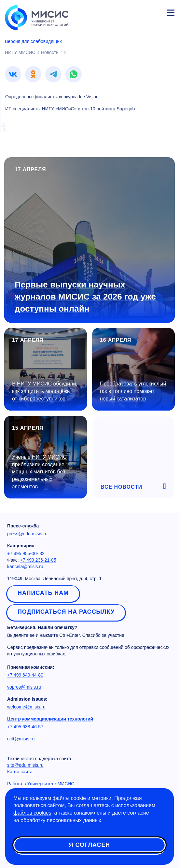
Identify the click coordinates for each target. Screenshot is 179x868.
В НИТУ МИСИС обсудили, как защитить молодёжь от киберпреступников (45, 391)
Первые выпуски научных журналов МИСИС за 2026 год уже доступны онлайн (85, 297)
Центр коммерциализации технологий (50, 719)
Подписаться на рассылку (66, 612)
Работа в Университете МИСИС (41, 784)
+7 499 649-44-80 (25, 675)
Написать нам (43, 593)
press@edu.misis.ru (27, 534)
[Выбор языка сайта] (140, 11)
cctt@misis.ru (21, 739)
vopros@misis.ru (24, 687)
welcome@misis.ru (26, 707)
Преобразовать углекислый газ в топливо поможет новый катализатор (133, 391)
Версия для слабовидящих (33, 41)
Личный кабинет (155, 12)
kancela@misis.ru (25, 567)
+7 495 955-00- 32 (26, 553)
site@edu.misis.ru (25, 765)
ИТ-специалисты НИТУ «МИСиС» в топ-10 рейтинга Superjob (70, 109)
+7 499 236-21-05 (38, 560)
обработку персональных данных (61, 820)
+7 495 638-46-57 (25, 727)
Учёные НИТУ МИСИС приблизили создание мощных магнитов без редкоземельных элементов (39, 472)
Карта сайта (20, 772)
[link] (13, 74)
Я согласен (89, 845)
